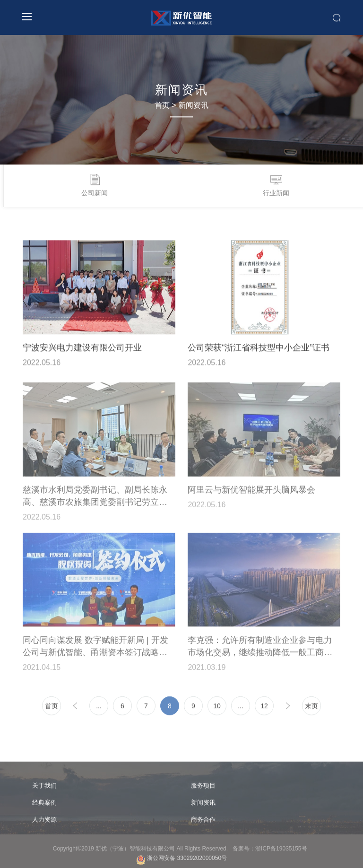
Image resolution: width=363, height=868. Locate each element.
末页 (311, 708)
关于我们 (44, 788)
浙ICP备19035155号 (283, 851)
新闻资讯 (193, 105)
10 (217, 708)
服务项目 (203, 788)
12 (264, 708)
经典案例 (44, 805)
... (99, 708)
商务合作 (203, 822)
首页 (162, 105)
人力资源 (44, 822)
